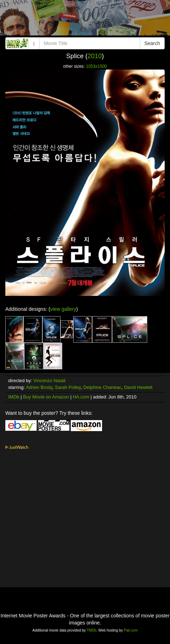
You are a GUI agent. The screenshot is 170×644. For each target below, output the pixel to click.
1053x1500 (97, 66)
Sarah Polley (68, 387)
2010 (95, 56)
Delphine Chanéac (102, 387)
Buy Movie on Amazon (46, 397)
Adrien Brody (39, 387)
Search (152, 43)
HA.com (81, 397)
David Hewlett (138, 387)
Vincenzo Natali (49, 381)
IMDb (14, 397)
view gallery (63, 309)
